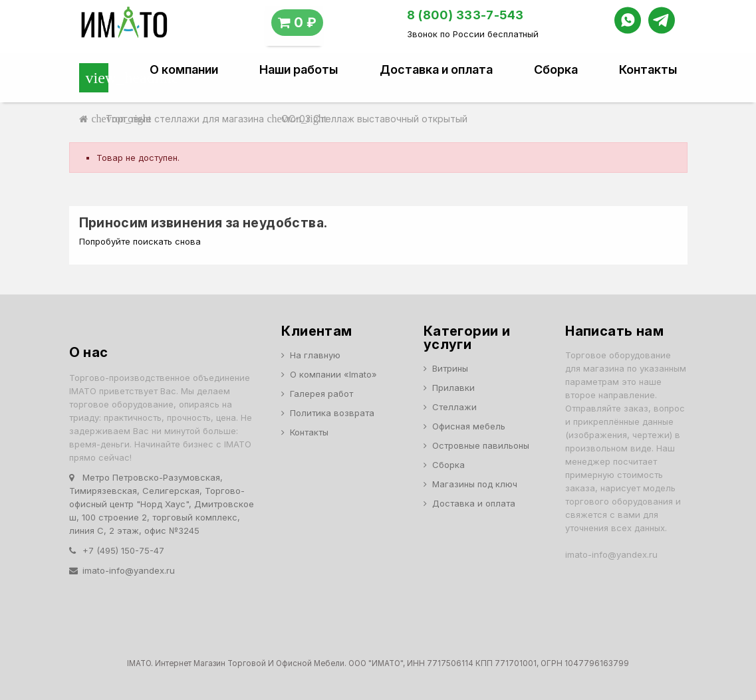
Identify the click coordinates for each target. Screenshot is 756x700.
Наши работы (299, 70)
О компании (184, 70)
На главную (315, 355)
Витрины (450, 368)
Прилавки (453, 388)
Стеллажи (454, 407)
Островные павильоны (481, 445)
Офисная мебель (469, 426)
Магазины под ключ (475, 484)
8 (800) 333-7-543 (465, 15)
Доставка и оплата (436, 70)
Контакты (648, 70)
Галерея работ (321, 394)
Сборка (556, 70)
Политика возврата (332, 413)
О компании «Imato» (333, 374)
